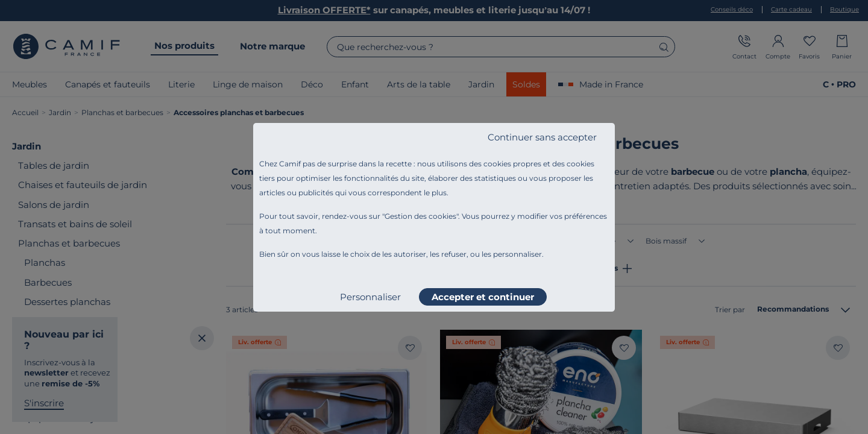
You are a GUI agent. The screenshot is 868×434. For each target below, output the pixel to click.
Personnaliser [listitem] (370, 297)
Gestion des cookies (420, 216)
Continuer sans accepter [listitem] (542, 137)
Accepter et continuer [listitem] (483, 297)
